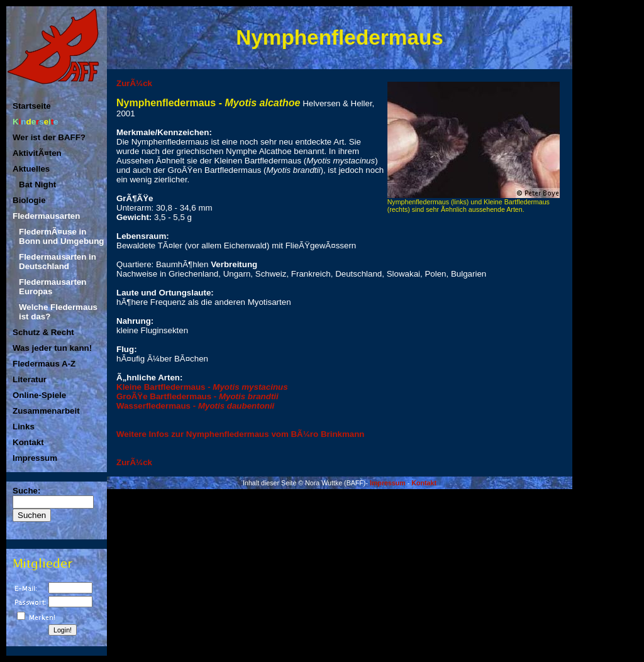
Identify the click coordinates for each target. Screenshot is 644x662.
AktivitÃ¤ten (37, 153)
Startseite (32, 106)
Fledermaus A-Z (44, 364)
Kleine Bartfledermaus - (202, 387)
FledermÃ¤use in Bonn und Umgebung (61, 236)
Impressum (35, 458)
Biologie (29, 200)
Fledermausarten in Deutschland (58, 262)
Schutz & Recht (43, 332)
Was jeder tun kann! (52, 348)
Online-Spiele (39, 395)
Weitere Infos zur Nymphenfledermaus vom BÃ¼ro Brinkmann (241, 434)
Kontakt (28, 442)
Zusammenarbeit (46, 411)
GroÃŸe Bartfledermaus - (197, 396)
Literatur (30, 379)
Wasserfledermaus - (195, 406)
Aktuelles (31, 169)
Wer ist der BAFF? (49, 137)
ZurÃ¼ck (134, 83)
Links (24, 427)
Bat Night (37, 185)
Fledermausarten (46, 216)
